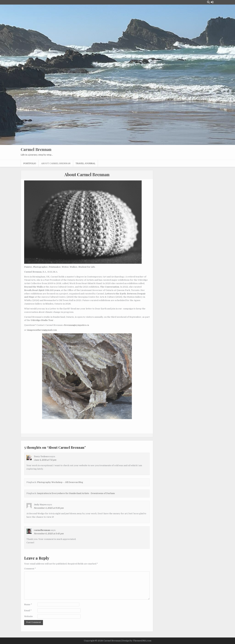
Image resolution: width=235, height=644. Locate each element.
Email (28, 611)
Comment (30, 569)
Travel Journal (85, 163)
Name (28, 604)
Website (28, 616)
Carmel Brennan (36, 149)
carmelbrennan (42, 530)
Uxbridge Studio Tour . (43, 320)
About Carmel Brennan (56, 163)
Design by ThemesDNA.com (137, 641)
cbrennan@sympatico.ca (76, 325)
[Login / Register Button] (212, 2)
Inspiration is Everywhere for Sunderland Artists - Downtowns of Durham (76, 493)
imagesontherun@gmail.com (42, 330)
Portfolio (30, 163)
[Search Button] (208, 2)
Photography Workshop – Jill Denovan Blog (60, 482)
